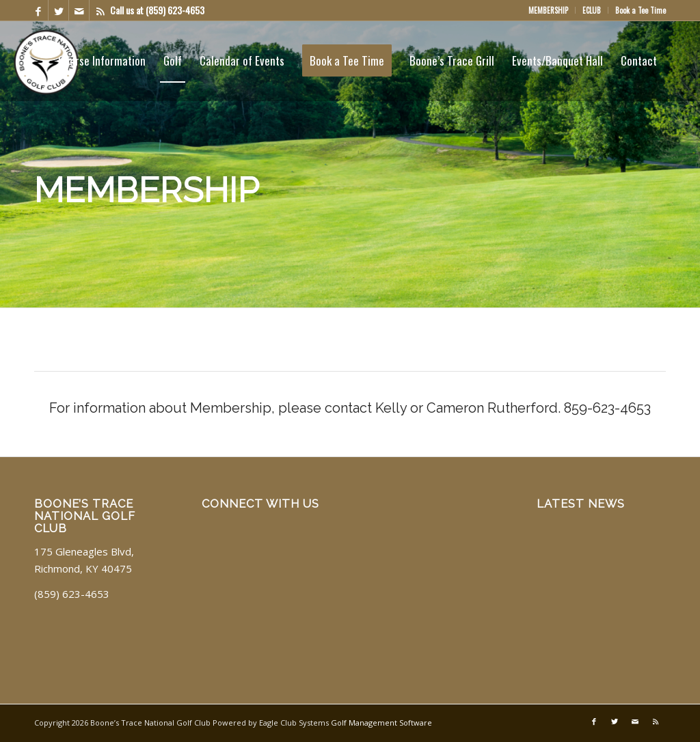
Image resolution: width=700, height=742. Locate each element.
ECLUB (592, 10)
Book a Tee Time (641, 10)
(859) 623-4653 (175, 10)
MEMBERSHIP (548, 10)
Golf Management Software (381, 723)
